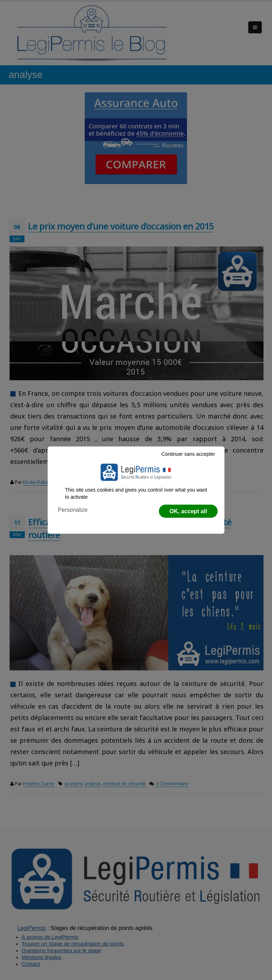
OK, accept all (188, 511)
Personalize (73, 510)
